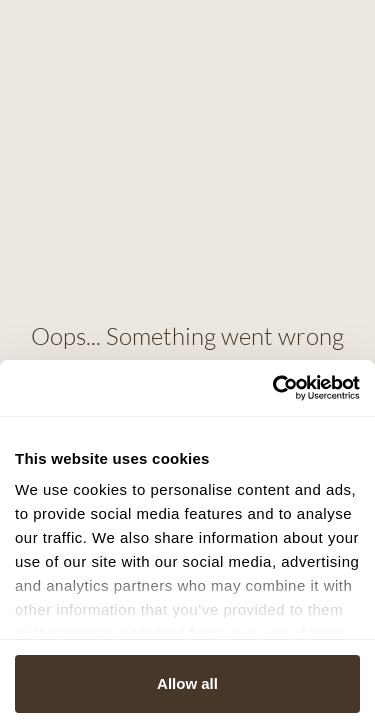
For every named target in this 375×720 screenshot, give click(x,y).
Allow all (187, 683)
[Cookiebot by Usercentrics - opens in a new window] (273, 388)
